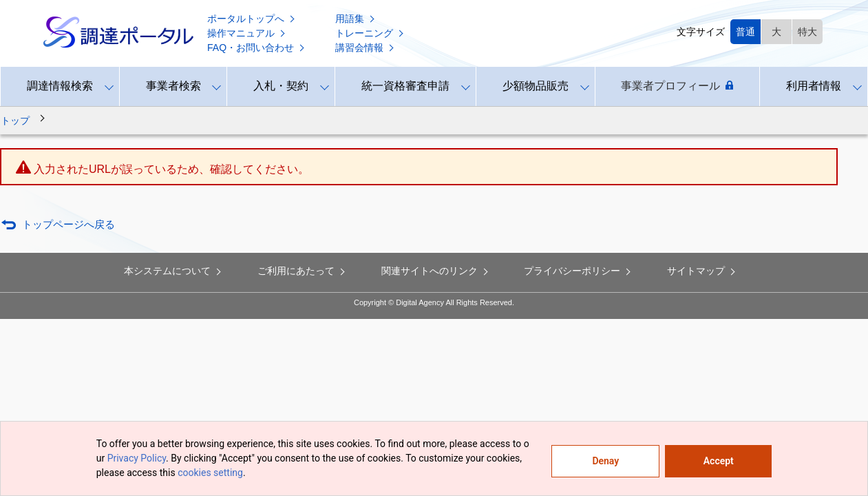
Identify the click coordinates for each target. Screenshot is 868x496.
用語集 (356, 19)
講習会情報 (366, 48)
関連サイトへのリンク (436, 271)
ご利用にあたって (302, 271)
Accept (719, 461)
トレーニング (370, 33)
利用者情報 (814, 86)
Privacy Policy (137, 458)
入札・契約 (281, 86)
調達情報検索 (60, 86)
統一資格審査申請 (405, 86)
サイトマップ (702, 271)
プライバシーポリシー (578, 271)
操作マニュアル (247, 33)
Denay (605, 461)
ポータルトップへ (252, 19)
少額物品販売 (536, 86)
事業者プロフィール (677, 86)
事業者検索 (173, 86)
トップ (15, 121)
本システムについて (173, 271)
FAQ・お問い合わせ (257, 48)
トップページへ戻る (68, 224)
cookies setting (210, 473)
